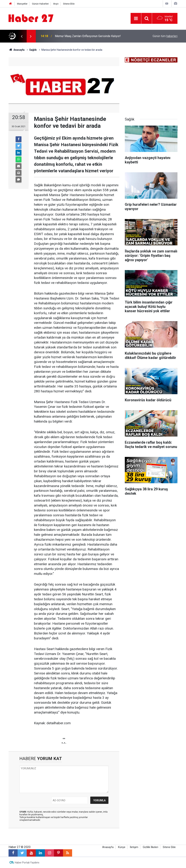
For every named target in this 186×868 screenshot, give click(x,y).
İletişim (134, 847)
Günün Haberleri (40, 4)
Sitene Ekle (69, 4)
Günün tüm (165, 36)
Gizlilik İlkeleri (150, 847)
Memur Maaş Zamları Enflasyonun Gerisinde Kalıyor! (88, 36)
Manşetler (22, 4)
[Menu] (136, 19)
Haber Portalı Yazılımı (27, 863)
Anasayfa (108, 847)
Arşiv (56, 4)
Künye (122, 847)
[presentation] (22, 36)
